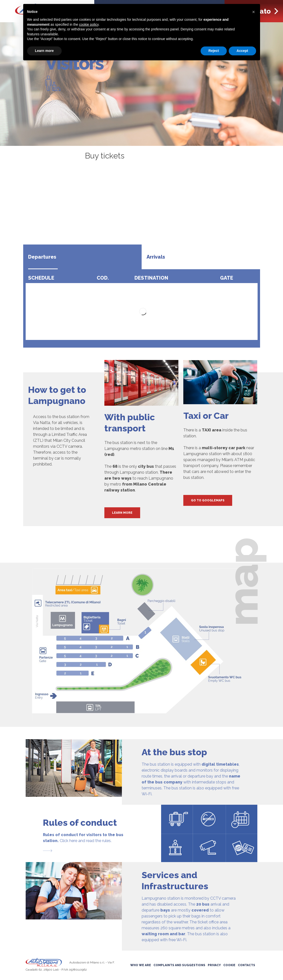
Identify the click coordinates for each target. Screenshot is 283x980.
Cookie (229, 965)
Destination (151, 278)
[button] (254, 12)
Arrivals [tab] (156, 257)
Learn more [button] (44, 51)
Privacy (214, 965)
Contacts (246, 965)
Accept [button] (242, 51)
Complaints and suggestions (179, 965)
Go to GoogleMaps (208, 500)
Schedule (41, 278)
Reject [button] (214, 51)
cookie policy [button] (89, 24)
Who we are (141, 965)
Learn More (122, 513)
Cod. (103, 278)
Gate (227, 278)
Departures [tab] (42, 257)
